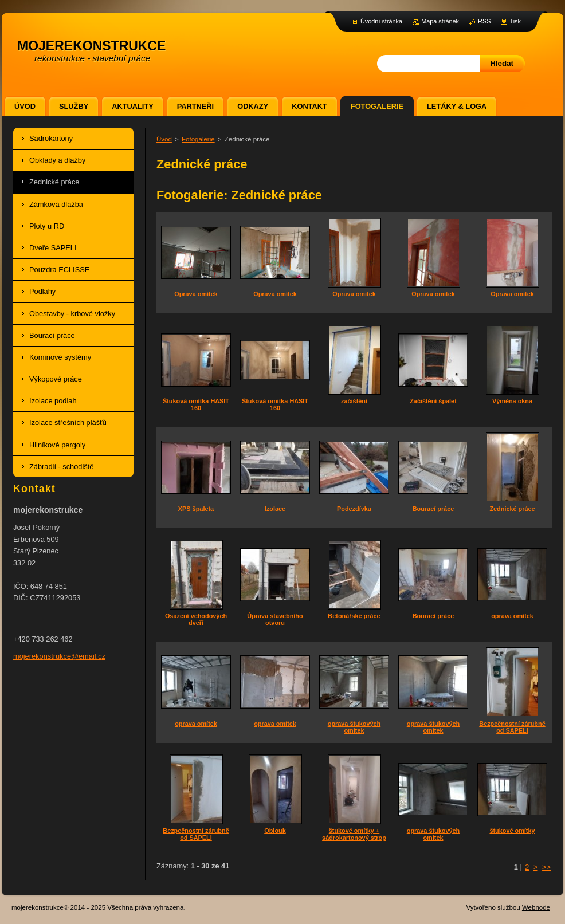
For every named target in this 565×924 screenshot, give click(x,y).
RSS (484, 21)
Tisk (515, 21)
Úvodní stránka (381, 21)
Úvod (164, 139)
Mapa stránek (440, 21)
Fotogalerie (198, 139)
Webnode (536, 907)
